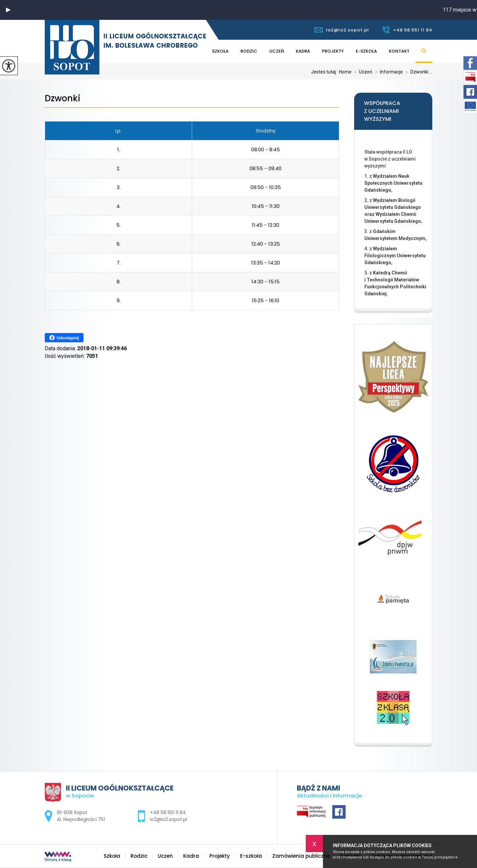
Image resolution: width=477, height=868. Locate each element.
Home (345, 72)
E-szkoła (366, 51)
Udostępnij (64, 338)
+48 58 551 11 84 (407, 30)
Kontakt (399, 51)
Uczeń (277, 51)
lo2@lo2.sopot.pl (342, 30)
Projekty (333, 51)
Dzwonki (63, 98)
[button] (8, 10)
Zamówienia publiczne (301, 856)
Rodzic (249, 51)
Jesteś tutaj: (325, 72)
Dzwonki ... (418, 72)
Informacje (388, 72)
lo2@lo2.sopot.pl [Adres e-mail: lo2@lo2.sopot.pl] (169, 819)
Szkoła (220, 51)
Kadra (303, 51)
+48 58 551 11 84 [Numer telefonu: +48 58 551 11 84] (168, 812)
